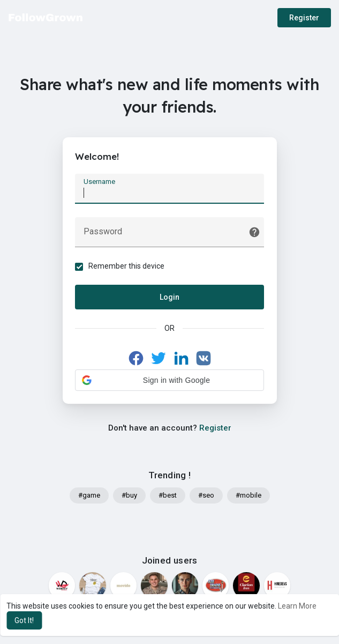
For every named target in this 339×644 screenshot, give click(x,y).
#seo (206, 496)
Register (304, 18)
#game (89, 496)
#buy (129, 496)
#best (168, 496)
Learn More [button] (297, 606)
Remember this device (127, 267)
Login (169, 298)
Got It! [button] (24, 620)
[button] (170, 381)
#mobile (248, 496)
